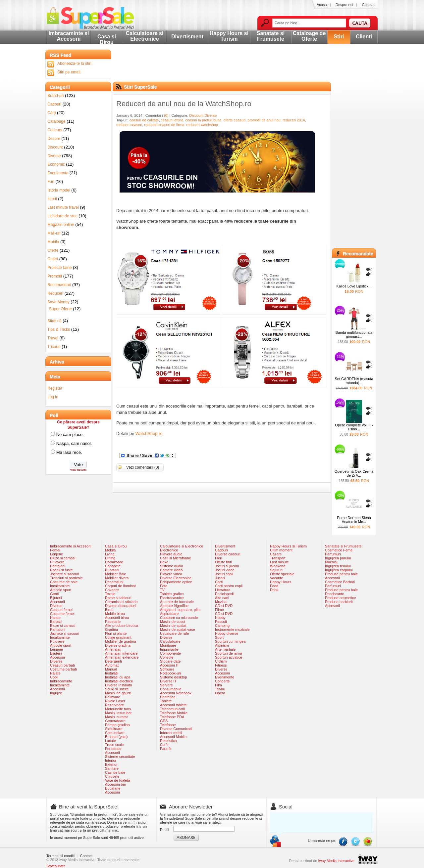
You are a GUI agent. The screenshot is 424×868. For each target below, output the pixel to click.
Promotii (55, 276)
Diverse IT (168, 681)
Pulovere (57, 562)
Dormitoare (114, 562)
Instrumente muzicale (232, 629)
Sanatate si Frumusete (271, 36)
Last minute (279, 562)
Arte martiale (225, 649)
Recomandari (59, 285)
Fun (51, 182)
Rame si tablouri (118, 598)
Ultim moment (281, 550)
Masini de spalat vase (178, 629)
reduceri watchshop (202, 125)
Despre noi (344, 5)
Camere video (171, 570)
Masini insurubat (118, 713)
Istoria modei (59, 190)
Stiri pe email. (69, 72)
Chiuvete (112, 776)
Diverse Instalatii (118, 685)
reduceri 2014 (294, 120)
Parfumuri (333, 554)
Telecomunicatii (172, 709)
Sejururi (276, 570)
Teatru (220, 689)
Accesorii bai (115, 784)
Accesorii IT (169, 665)
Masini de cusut (173, 622)
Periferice (168, 697)
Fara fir (166, 749)
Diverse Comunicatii (176, 729)
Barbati (56, 622)
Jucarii (220, 578)
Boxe (164, 562)
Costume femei (62, 614)
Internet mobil (171, 733)
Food (274, 586)
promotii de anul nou (264, 120)
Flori (218, 558)
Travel (53, 338)
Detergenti (113, 661)
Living (110, 554)
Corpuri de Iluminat (120, 586)
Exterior (111, 764)
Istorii (52, 199)
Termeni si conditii (61, 856)
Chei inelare (115, 733)
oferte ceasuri (235, 120)
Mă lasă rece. (69, 452)
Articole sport (61, 590)
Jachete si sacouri (65, 574)
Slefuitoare (114, 729)
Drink (274, 590)
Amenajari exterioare (122, 657)
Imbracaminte (61, 681)
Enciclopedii (225, 594)
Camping (222, 626)
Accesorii (57, 602)
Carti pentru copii (229, 586)
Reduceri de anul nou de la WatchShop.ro (184, 104)
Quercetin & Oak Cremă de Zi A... (354, 473)
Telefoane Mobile (174, 713)
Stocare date (170, 661)
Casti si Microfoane (176, 558)
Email (165, 830)
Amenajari (113, 649)
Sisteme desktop (173, 677)
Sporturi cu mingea (230, 641)
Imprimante (169, 649)
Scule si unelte (117, 689)
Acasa (322, 5)
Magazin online (61, 225)
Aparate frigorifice (174, 606)
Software (167, 669)
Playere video (171, 574)
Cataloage (56, 121)
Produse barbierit (339, 602)
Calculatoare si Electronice (145, 36)
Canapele (113, 566)
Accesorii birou (117, 618)
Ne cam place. (70, 434)
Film (218, 685)
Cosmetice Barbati (340, 582)
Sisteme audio (172, 566)
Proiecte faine (59, 268)
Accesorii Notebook (176, 693)
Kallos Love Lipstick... (354, 286)
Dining (110, 558)
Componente (170, 653)
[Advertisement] (224, 71)
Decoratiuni (114, 582)
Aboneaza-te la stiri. (75, 64)
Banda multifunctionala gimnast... (354, 334)
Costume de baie (64, 582)
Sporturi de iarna (228, 653)
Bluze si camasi (63, 558)
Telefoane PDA (172, 717)
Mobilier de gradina (121, 641)
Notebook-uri (170, 673)
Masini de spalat (173, 626)
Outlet (53, 259)
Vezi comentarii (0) (143, 467)
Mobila (53, 242)
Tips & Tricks (59, 329)
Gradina (111, 629)
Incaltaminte (60, 586)
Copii (54, 677)
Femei (55, 550)
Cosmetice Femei (339, 550)
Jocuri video (225, 570)
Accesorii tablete (173, 705)
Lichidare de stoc (62, 216)
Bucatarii (112, 570)
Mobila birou (115, 614)
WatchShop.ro (149, 434)
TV (162, 590)
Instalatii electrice (119, 681)
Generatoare (115, 721)
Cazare (276, 554)
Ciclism (221, 661)
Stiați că (54, 321)
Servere (166, 685)
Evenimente (58, 173)
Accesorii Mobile (173, 737)
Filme (219, 610)
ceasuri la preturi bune (204, 120)
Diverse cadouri (228, 554)
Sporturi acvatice (229, 657)
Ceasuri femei (61, 610)
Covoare (112, 590)
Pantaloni (58, 566)
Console (167, 657)
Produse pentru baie (341, 574)
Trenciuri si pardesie (66, 578)
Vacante (277, 578)
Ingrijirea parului (338, 558)
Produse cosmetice (341, 598)
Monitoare (168, 645)
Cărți (52, 113)
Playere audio (171, 554)
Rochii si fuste (61, 570)
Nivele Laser (115, 701)
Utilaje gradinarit (118, 637)
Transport (278, 558)
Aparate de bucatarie (177, 602)
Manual (111, 669)
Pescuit (221, 622)
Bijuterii (56, 598)
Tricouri (54, 347)
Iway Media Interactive (336, 861)
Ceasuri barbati (62, 665)
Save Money (58, 302)
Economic (56, 164)
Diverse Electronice (176, 578)
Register (55, 388)
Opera (220, 693)
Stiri (339, 37)
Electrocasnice (172, 598)
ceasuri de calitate (144, 120)
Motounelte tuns (118, 709)
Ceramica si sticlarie (121, 602)
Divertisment (187, 37)
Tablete (166, 701)
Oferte (53, 250)
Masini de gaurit (118, 693)
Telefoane (168, 725)
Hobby (220, 618)
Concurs (55, 130)
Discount (196, 115)
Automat (112, 665)
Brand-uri (55, 96)
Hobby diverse (227, 633)
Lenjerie (56, 554)
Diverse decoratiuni (121, 606)
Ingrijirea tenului (338, 566)
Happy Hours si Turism (229, 36)
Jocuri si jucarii (227, 566)
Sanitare (112, 768)
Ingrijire (56, 693)
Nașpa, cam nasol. (74, 443)
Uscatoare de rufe (174, 633)
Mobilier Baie (116, 574)
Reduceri (55, 293)
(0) (166, 115)
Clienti (364, 37)
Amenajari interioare (121, 653)
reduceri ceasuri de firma (164, 125)
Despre (54, 139)
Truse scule (114, 745)
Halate (55, 618)
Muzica (221, 602)
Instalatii (112, 673)
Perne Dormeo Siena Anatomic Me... (354, 520)
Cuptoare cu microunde (179, 618)
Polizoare (113, 697)
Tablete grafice (172, 594)
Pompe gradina (117, 725)
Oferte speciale (282, 574)
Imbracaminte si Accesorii (69, 36)
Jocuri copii (224, 574)
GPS (164, 721)
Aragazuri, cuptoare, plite (180, 610)
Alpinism (222, 645)
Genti (54, 594)
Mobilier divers (117, 578)
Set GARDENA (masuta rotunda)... (354, 381)
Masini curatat (116, 717)
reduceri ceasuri (129, 125)
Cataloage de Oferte (309, 36)
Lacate (110, 741)
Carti (219, 582)
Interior (111, 760)
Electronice (169, 550)
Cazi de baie (115, 772)
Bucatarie (113, 788)
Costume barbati (63, 669)
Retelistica (168, 741)
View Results (78, 470)
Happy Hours (281, 582)
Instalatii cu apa (118, 677)
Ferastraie (113, 749)
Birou (109, 610)
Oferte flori (223, 562)
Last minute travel (63, 207)
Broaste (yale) (116, 737)
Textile (110, 594)
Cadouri (54, 104)
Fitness (221, 665)
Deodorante (335, 594)
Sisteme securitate (120, 757)
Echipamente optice (176, 582)
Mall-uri (54, 233)
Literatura (223, 590)
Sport (219, 637)
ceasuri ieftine (172, 120)
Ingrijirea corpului (339, 570)
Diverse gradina (118, 645)
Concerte (222, 681)
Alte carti (222, 598)
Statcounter (56, 866)
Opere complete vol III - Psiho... (354, 427)
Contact (368, 5)
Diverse (211, 115)
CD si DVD (224, 606)
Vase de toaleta (118, 780)
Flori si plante (116, 633)
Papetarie (113, 622)
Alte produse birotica (122, 626)
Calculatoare (170, 641)
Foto (164, 586)
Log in (53, 397)
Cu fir (164, 745)
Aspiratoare (169, 614)
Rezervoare (114, 705)
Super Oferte (60, 309)
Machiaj (331, 562)
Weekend (278, 566)
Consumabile (171, 689)
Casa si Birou (107, 39)
